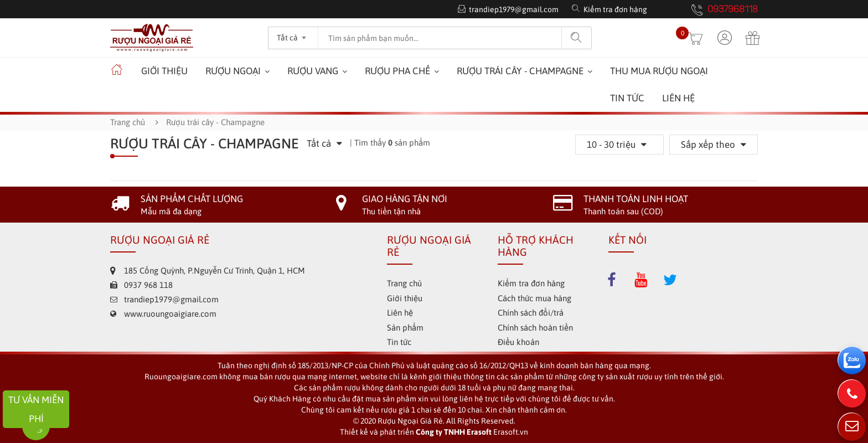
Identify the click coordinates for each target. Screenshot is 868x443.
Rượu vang (313, 71)
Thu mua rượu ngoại (659, 71)
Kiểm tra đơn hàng (615, 9)
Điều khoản (518, 342)
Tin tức (627, 98)
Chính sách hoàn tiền (535, 328)
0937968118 (733, 10)
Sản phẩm (405, 328)
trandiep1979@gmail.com (514, 9)
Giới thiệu (164, 71)
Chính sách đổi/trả (531, 313)
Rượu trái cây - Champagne (520, 71)
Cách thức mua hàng (534, 298)
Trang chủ (128, 122)
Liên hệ (678, 98)
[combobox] (293, 34)
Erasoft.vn (511, 432)
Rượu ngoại (233, 71)
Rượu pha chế (397, 71)
